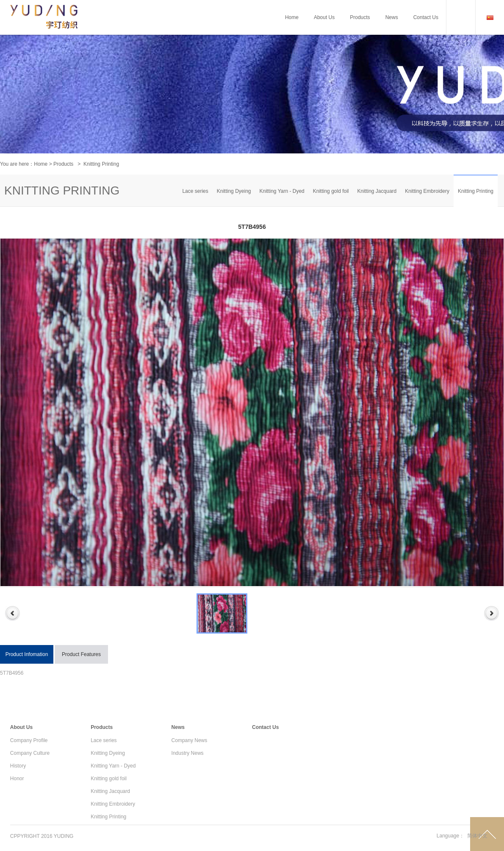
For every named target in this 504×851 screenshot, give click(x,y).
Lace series (195, 191)
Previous (12, 613)
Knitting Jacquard (377, 191)
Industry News (188, 753)
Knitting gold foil (331, 191)
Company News (190, 740)
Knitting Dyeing (234, 191)
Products (63, 164)
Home (41, 164)
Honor (17, 779)
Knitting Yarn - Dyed (282, 191)
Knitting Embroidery (427, 191)
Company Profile (29, 740)
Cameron (44, 38)
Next (492, 613)
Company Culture (30, 753)
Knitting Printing (476, 191)
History (18, 766)
